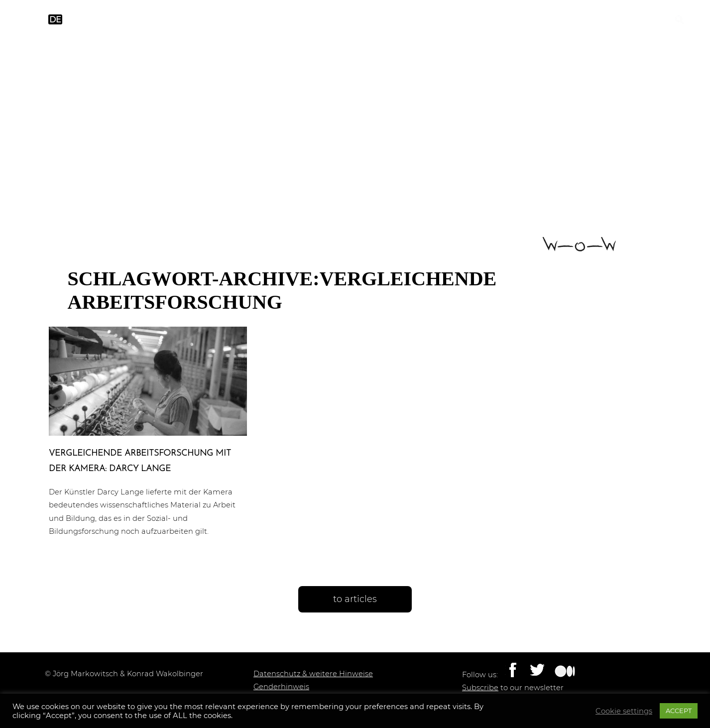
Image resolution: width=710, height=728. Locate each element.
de (55, 20)
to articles (355, 599)
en (36, 20)
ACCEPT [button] (679, 711)
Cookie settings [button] (624, 711)
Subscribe (480, 688)
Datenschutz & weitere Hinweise (313, 674)
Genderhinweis (281, 687)
